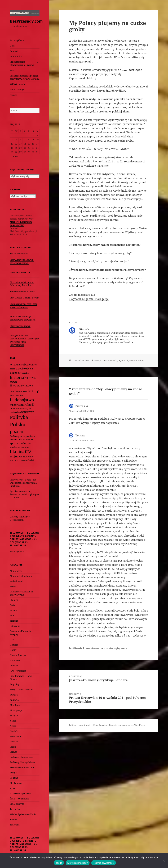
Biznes (13, 586)
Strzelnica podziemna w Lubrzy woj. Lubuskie (22, 284)
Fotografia (15, 626)
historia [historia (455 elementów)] (17, 377)
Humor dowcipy (18, 655)
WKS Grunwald (18, 84)
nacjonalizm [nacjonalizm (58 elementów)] (15, 412)
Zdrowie (14, 819)
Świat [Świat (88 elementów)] (31, 460)
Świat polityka (17, 804)
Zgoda (59, 863)
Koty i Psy (15, 684)
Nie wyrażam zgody (78, 863)
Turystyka (15, 809)
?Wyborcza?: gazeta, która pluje (89, 299)
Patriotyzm (15, 736)
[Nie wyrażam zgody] (164, 861)
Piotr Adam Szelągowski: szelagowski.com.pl (22, 261)
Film (12, 616)
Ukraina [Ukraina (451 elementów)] (17, 451)
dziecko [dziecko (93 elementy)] (20, 368)
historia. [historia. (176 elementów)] (30, 378)
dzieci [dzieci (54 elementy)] (13, 369)
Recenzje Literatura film (22, 767)
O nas (13, 46)
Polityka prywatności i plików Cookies (88, 725)
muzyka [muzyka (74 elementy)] (27, 408)
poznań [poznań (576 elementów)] (17, 431)
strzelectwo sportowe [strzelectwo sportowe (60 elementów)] (19, 447)
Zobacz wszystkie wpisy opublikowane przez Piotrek (105, 342)
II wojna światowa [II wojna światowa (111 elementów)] (21, 385)
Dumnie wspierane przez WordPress (127, 725)
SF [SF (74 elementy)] (32, 439)
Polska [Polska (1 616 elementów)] (18, 424)
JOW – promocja (18, 671)
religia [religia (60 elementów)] (13, 439)
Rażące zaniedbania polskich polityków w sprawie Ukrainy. (25, 77)
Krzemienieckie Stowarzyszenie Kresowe (22, 63)
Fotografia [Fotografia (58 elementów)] (24, 373)
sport (12, 788)
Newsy (13, 726)
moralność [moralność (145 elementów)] (27, 405)
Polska (13, 747)
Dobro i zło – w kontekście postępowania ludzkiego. (24, 483)
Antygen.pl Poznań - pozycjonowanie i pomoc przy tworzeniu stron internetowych (25, 340)
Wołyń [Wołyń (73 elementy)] (31, 457)
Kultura (14, 695)
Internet (14, 666)
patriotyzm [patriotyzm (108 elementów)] (28, 412)
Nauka (13, 721)
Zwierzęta (15, 825)
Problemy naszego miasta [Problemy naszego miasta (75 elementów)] (22, 436)
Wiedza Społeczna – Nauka (23, 814)
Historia (14, 645)
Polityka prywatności (104, 863)
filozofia (14, 621)
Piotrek (98, 361)
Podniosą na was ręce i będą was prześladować (24, 306)
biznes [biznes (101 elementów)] (28, 365)
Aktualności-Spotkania (21, 576)
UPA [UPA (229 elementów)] (28, 452)
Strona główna (17, 40)
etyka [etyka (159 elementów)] (29, 368)
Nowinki (14, 731)
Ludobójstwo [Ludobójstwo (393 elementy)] (22, 400)
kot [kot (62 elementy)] (26, 391)
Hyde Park (15, 660)
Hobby (13, 650)
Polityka (14, 742)
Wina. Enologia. (18, 90)
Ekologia (14, 600)
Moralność (15, 705)
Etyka (13, 605)
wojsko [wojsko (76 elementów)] (23, 457)
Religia (13, 773)
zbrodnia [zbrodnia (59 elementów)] (14, 460)
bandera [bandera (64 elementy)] (20, 365)
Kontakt (14, 51)
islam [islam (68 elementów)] (21, 391)
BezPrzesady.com (26, 21)
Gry (12, 640)
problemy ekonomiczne (21, 757)
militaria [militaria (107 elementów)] (15, 405)
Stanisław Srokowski (20, 326)
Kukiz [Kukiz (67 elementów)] (13, 395)
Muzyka (14, 716)
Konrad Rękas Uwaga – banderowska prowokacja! (23, 318)
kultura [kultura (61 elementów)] (19, 395)
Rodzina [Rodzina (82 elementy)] (21, 439)
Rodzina (14, 778)
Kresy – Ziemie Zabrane (21, 690)
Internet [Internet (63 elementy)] (14, 391)
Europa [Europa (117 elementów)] (14, 373)
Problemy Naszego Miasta (22, 762)
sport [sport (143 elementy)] (13, 443)
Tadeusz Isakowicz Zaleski (23, 291)
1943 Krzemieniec (19, 254)
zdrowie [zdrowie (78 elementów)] (23, 460)
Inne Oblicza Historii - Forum (24, 298)
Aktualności (16, 56)
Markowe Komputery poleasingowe (21, 223)
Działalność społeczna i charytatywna (21, 593)
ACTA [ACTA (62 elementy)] (12, 365)
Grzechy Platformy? (20, 517)
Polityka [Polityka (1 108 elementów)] (19, 417)
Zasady (13, 95)
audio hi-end (16, 581)
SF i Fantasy (16, 783)
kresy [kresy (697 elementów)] (33, 391)
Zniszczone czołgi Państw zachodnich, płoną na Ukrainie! (24, 494)
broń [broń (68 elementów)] (35, 365)
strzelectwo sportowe (20, 793)
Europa (14, 610)
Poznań (14, 752)
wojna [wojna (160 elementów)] (14, 456)
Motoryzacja (16, 710)
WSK (12, 70)
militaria (14, 700)
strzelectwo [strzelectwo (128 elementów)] (24, 443)
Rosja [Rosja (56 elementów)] (28, 439)
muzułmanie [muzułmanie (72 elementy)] (16, 408)
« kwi (16, 156)
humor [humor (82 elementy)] (14, 382)
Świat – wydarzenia (20, 799)
